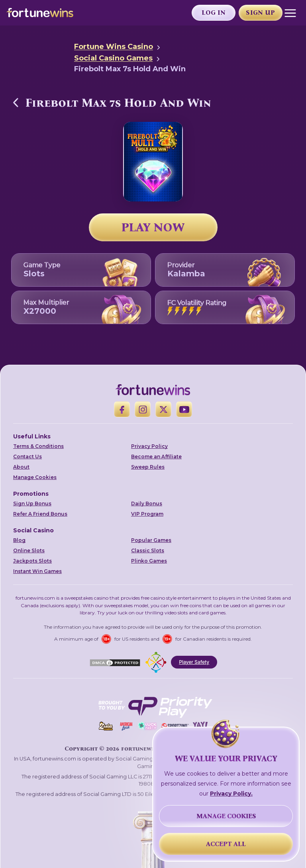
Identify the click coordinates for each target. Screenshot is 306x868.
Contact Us (27, 456)
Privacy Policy (149, 446)
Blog (19, 540)
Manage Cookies (35, 477)
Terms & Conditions (38, 446)
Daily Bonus (147, 503)
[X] (163, 409)
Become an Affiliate (156, 456)
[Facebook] (122, 409)
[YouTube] (184, 409)
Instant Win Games (37, 571)
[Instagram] (143, 409)
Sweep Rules (148, 467)
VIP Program (147, 514)
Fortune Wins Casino (114, 47)
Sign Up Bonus (32, 503)
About (21, 467)
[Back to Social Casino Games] (16, 102)
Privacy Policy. (231, 794)
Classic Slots (148, 550)
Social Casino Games (113, 58)
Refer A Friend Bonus (40, 514)
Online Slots (29, 550)
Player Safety (194, 662)
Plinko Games (149, 561)
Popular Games (151, 540)
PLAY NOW (153, 227)
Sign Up (260, 13)
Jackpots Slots (32, 561)
